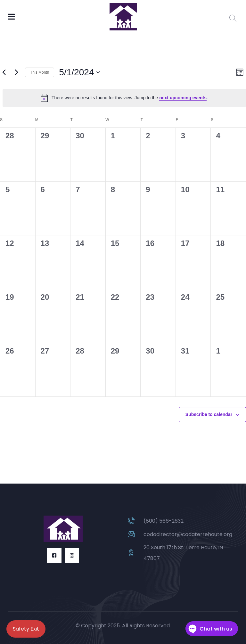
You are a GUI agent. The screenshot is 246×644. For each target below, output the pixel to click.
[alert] (124, 98)
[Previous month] (4, 72)
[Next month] (16, 72)
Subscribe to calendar (209, 414)
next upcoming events (183, 98)
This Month (40, 72)
